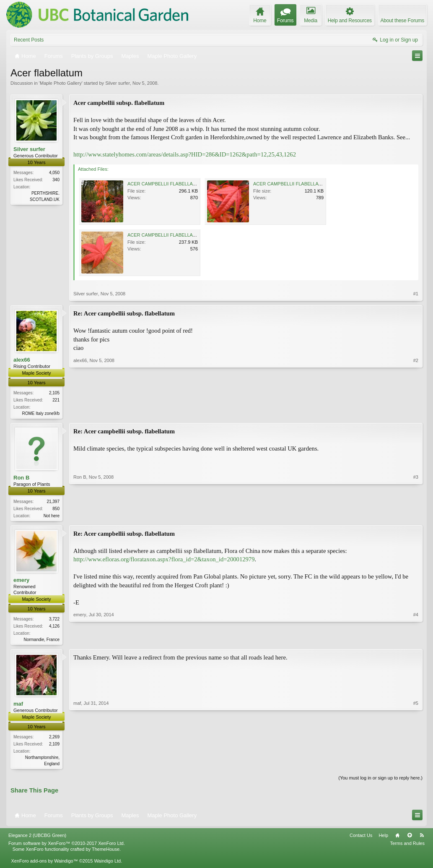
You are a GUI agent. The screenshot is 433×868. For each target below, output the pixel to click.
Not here (52, 516)
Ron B (21, 478)
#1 (416, 294)
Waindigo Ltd (107, 864)
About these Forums (402, 21)
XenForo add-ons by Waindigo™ (44, 864)
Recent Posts (29, 40)
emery (21, 581)
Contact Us (361, 838)
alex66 (22, 360)
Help (383, 838)
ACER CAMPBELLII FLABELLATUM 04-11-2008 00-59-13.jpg (191, 184)
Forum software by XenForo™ (67, 846)
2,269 (54, 739)
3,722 (54, 621)
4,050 (54, 173)
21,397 (53, 502)
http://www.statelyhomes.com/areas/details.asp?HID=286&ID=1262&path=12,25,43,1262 (185, 154)
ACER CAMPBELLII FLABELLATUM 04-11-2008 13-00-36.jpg (317, 184)
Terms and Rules (407, 846)
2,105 (54, 393)
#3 (416, 515)
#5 (416, 765)
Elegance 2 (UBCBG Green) (37, 838)
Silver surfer (118, 83)
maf (18, 706)
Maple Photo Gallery (61, 83)
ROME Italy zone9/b (41, 413)
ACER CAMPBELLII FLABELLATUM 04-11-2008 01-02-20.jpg (191, 235)
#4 (416, 640)
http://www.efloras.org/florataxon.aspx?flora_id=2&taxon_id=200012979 (164, 561)
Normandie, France (41, 641)
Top (410, 838)
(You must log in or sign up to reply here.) (380, 781)
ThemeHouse (106, 852)
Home (397, 838)
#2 (416, 412)
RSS (422, 838)
